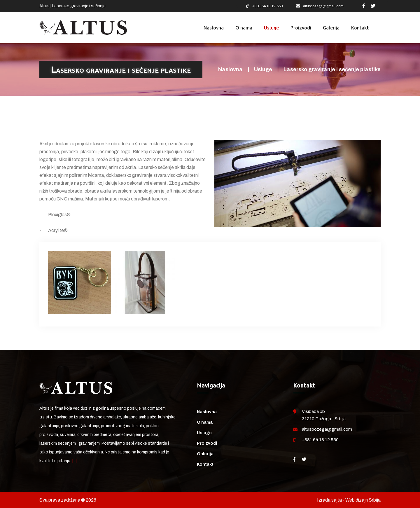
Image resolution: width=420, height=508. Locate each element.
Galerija (205, 454)
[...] (75, 461)
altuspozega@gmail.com (323, 6)
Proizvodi (207, 443)
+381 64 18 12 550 (268, 6)
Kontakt (205, 464)
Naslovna (230, 69)
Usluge (263, 69)
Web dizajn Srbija (363, 500)
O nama (205, 422)
